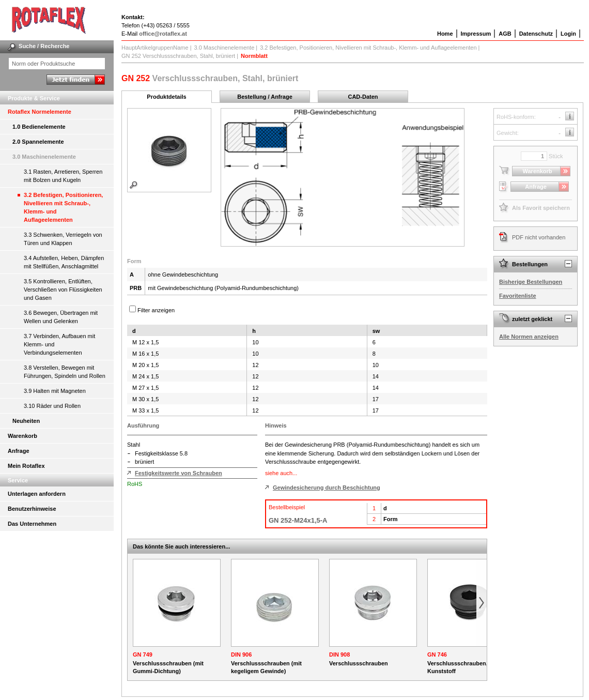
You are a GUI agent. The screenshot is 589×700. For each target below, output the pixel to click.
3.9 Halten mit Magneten (55, 391)
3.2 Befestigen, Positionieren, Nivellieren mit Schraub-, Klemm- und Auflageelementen (63, 207)
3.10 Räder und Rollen (52, 406)
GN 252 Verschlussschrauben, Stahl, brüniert (178, 56)
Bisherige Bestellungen (531, 282)
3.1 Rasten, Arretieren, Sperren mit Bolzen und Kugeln (63, 176)
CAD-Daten (363, 97)
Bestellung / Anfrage (265, 97)
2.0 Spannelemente (38, 142)
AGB (505, 34)
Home (445, 34)
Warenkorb (22, 436)
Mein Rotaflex (26, 466)
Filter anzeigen (156, 310)
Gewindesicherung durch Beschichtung (327, 488)
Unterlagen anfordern (37, 494)
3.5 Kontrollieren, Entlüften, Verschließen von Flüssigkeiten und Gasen (63, 290)
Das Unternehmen (32, 524)
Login (568, 34)
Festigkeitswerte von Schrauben (179, 473)
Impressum (476, 34)
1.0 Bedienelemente (39, 127)
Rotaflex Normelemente (40, 112)
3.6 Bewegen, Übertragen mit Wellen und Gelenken (61, 317)
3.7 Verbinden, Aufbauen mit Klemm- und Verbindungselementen (59, 344)
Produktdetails (166, 97)
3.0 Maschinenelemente (44, 157)
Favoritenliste (518, 296)
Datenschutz (536, 34)
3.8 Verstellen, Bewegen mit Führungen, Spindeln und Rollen (65, 372)
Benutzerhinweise (32, 509)
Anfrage (19, 451)
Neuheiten (26, 421)
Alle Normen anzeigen (529, 337)
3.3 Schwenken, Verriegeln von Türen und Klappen (63, 239)
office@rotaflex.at (163, 34)
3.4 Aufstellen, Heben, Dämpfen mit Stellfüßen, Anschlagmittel (64, 262)
